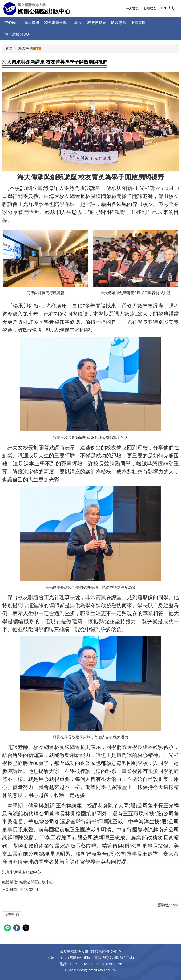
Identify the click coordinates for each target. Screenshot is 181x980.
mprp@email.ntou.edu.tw (97, 970)
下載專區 (138, 23)
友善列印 (12, 915)
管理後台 (150, 8)
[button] (176, 9)
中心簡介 (12, 23)
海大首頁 (132, 8)
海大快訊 (32, 23)
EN (164, 8)
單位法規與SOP (18, 34)
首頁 (9, 48)
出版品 (77, 23)
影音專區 (119, 23)
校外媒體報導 (55, 23)
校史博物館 (97, 23)
